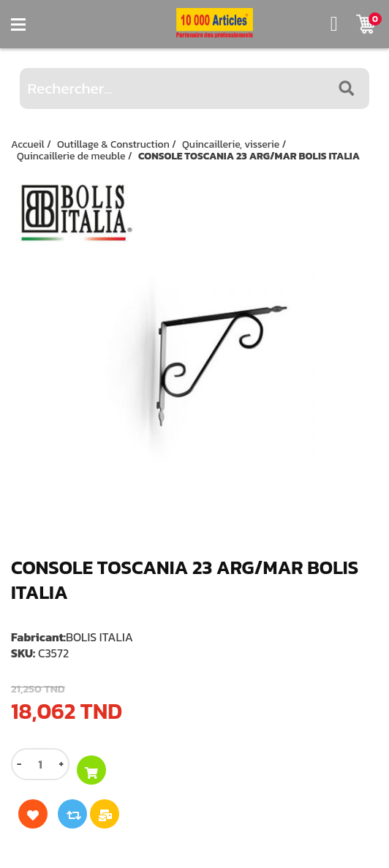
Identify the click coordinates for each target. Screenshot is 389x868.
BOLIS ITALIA (99, 637)
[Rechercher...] (195, 88)
